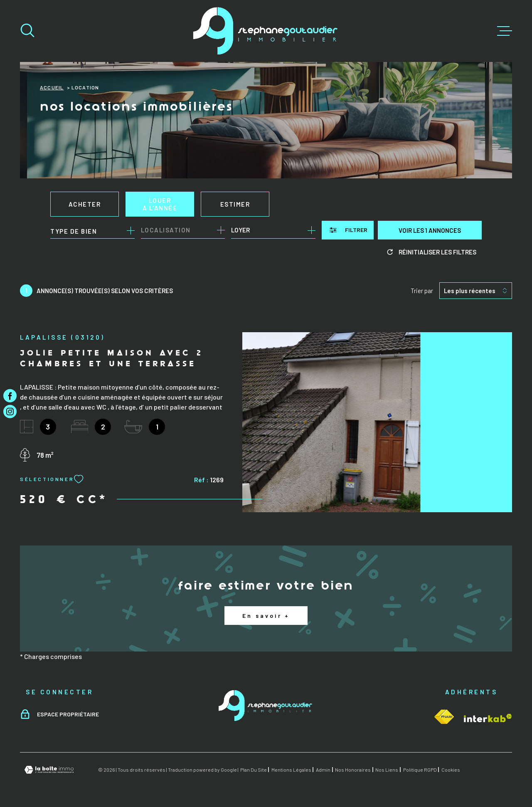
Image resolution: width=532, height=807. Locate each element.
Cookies (451, 770)
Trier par (422, 291)
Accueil (52, 87)
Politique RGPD (420, 770)
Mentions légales (291, 770)
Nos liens (387, 770)
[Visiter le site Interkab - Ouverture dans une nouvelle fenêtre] (444, 717)
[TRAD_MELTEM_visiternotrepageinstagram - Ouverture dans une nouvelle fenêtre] (10, 412)
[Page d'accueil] (266, 31)
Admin (323, 770)
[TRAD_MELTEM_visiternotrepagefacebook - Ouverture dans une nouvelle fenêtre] (10, 395)
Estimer (235, 204)
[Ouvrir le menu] (505, 31)
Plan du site (254, 770)
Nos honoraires (353, 770)
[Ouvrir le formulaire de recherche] (348, 230)
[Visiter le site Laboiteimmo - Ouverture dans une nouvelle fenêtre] (49, 770)
